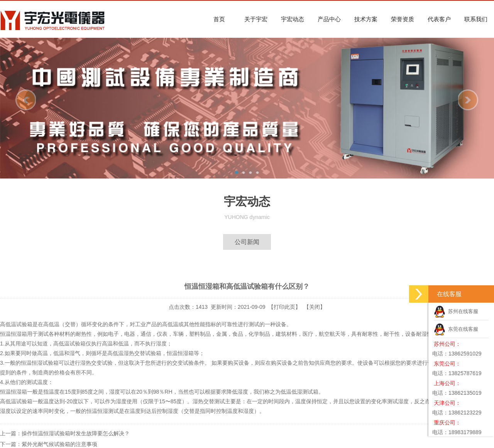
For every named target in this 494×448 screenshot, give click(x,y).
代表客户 (439, 19)
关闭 (315, 307)
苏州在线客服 (456, 311)
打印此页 (284, 307)
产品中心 (329, 19)
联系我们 (476, 19)
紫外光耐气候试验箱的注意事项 (59, 444)
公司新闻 (247, 242)
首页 (219, 19)
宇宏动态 (293, 19)
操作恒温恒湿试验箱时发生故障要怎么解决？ (76, 433)
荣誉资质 (403, 19)
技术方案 (366, 19)
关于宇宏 (256, 19)
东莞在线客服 (456, 329)
